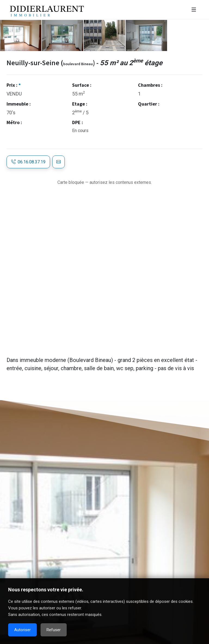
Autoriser (22, 630)
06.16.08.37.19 (28, 162)
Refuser (54, 630)
